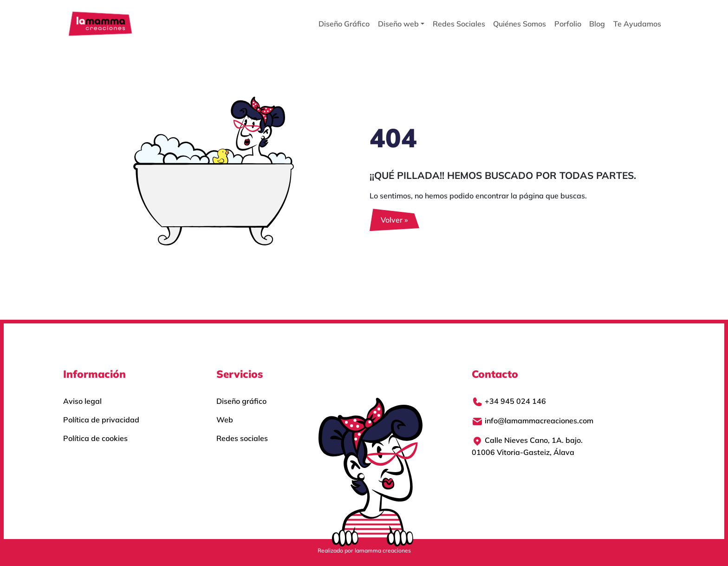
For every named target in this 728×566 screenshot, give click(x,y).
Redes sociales (242, 438)
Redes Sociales (459, 24)
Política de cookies (95, 438)
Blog (597, 24)
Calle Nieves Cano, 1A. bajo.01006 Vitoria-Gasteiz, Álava (527, 446)
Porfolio (568, 24)
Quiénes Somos (520, 24)
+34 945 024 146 (509, 402)
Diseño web (398, 24)
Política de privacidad (101, 420)
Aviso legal (82, 401)
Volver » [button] (394, 220)
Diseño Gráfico (344, 24)
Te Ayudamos (637, 24)
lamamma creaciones (383, 550)
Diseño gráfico (241, 401)
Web (225, 420)
